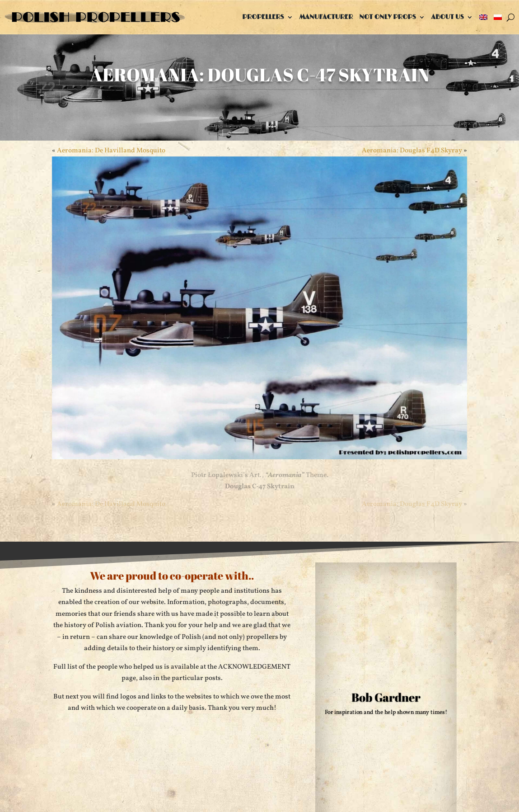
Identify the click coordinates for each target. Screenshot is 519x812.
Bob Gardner (386, 697)
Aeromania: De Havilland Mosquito (111, 151)
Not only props (388, 17)
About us (448, 17)
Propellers (263, 17)
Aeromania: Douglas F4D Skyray (412, 151)
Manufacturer (326, 17)
